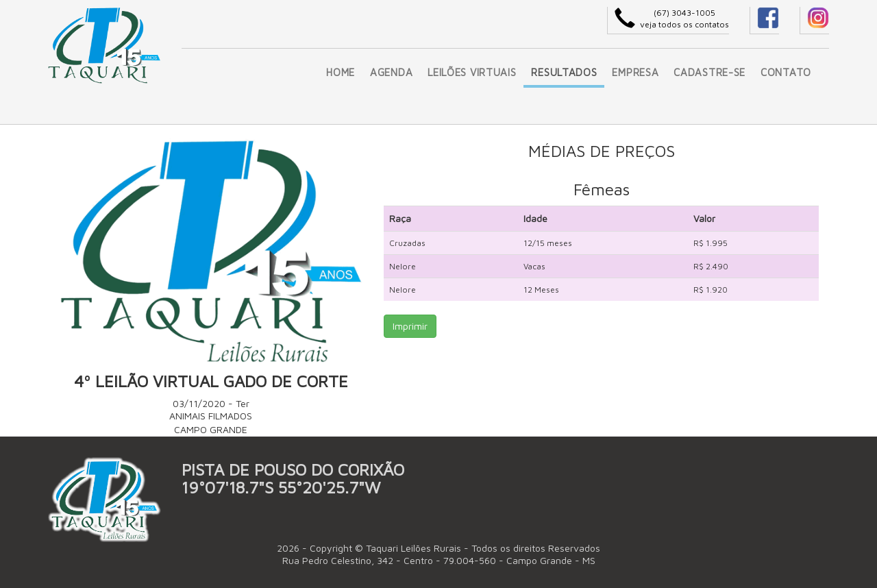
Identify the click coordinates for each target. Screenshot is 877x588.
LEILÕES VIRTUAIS (472, 72)
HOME (341, 72)
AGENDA (391, 72)
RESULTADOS (564, 72)
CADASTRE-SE (709, 72)
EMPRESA (635, 72)
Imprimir (410, 326)
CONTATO (786, 72)
